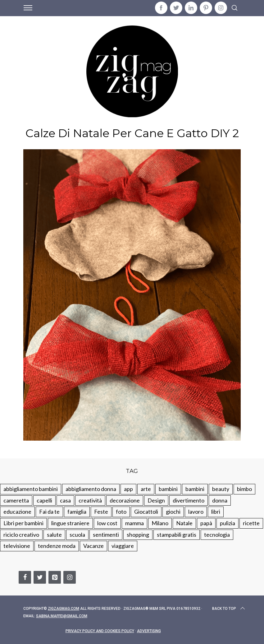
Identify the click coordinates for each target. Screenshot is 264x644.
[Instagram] (70, 577)
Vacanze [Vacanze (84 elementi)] (93, 546)
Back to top (229, 609)
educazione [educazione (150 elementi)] (17, 512)
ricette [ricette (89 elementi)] (251, 523)
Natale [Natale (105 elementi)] (184, 523)
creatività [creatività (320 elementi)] (90, 500)
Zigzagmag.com (64, 609)
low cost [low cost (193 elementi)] (107, 523)
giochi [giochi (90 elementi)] (173, 512)
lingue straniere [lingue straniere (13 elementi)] (70, 523)
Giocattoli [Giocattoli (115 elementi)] (146, 512)
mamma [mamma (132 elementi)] (134, 523)
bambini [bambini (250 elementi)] (168, 489)
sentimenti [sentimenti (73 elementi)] (106, 535)
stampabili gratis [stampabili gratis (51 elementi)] (177, 535)
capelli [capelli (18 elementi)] (44, 500)
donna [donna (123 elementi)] (220, 500)
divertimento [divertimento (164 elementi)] (189, 500)
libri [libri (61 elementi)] (216, 512)
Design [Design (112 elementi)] (156, 500)
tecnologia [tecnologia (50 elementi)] (217, 535)
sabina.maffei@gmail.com (62, 616)
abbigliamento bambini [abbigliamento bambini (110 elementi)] (31, 489)
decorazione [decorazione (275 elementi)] (125, 500)
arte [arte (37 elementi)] (146, 489)
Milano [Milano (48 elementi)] (160, 523)
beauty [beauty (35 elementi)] (221, 489)
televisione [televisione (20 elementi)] (17, 546)
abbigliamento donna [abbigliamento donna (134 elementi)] (91, 489)
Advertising (149, 631)
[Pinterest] (55, 577)
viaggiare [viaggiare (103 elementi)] (123, 546)
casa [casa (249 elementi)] (65, 500)
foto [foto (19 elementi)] (121, 512)
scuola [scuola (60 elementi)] (77, 535)
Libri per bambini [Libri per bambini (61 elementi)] (23, 523)
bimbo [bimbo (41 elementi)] (244, 489)
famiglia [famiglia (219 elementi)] (77, 512)
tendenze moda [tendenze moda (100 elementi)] (57, 546)
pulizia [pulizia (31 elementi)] (228, 523)
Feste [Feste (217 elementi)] (101, 512)
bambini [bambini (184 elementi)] (195, 489)
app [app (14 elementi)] (128, 489)
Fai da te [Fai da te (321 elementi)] (49, 512)
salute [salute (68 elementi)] (54, 535)
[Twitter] (40, 577)
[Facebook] (25, 577)
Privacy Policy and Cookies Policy (100, 631)
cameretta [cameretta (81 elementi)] (16, 500)
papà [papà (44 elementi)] (206, 523)
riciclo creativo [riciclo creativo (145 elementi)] (21, 535)
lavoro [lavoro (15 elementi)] (196, 512)
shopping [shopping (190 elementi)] (138, 535)
